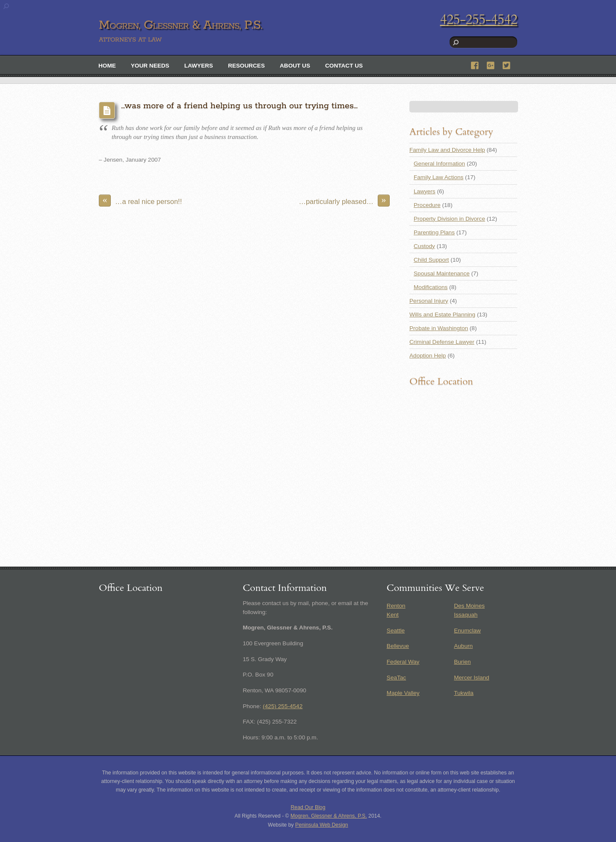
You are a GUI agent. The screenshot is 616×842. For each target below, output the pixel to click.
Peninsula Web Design (322, 825)
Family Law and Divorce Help (447, 150)
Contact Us (344, 66)
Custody (424, 246)
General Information (439, 164)
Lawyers (199, 66)
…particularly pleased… (345, 201)
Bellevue (398, 646)
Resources (246, 66)
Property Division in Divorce (449, 219)
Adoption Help (428, 356)
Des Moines (469, 606)
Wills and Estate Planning (442, 315)
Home (107, 66)
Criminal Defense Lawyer (442, 342)
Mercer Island (471, 678)
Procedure (427, 205)
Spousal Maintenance (442, 273)
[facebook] (475, 64)
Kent (393, 615)
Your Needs (150, 66)
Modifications (431, 287)
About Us (295, 66)
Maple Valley (403, 693)
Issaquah (466, 615)
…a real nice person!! (140, 201)
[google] (491, 64)
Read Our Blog (308, 807)
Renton (396, 606)
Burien (462, 662)
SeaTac (396, 678)
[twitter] (507, 64)
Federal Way (403, 662)
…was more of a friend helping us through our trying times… (239, 106)
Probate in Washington (439, 328)
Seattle (396, 631)
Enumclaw (467, 631)
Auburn (463, 646)
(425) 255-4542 (283, 706)
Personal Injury (429, 301)
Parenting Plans (434, 232)
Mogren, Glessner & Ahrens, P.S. (329, 816)
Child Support (431, 260)
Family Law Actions (438, 177)
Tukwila (464, 693)
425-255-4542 (479, 20)
